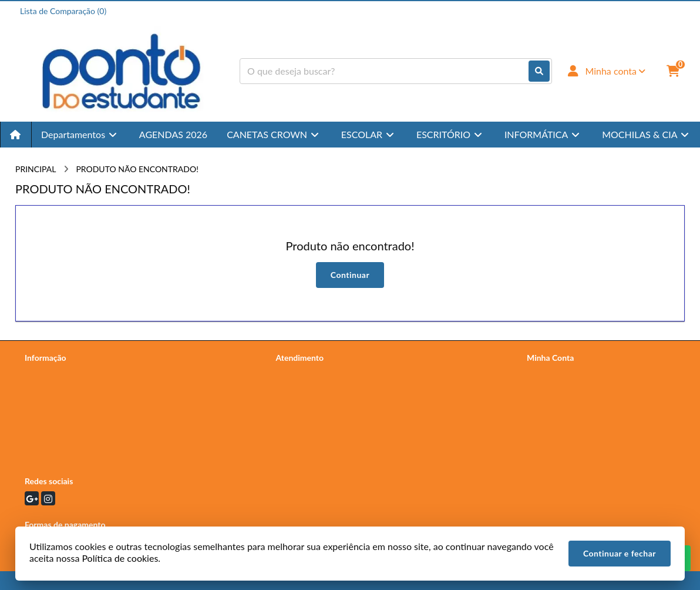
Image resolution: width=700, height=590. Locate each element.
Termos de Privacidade (65, 373)
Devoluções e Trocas (61, 419)
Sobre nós (43, 388)
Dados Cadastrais (558, 373)
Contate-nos (298, 373)
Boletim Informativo (563, 403)
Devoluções (297, 403)
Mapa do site (299, 388)
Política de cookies (58, 434)
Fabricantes (297, 419)
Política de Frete (54, 403)
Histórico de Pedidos (564, 388)
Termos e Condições (61, 449)
